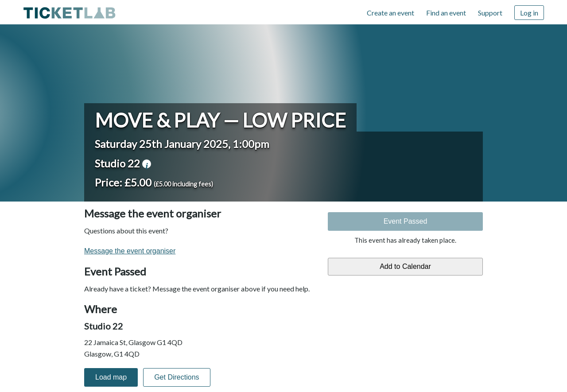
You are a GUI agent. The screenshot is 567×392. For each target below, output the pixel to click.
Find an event (446, 13)
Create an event (390, 13)
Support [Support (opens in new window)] (490, 13)
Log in (529, 13)
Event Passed (406, 221)
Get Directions (177, 377)
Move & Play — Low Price (220, 120)
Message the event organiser (130, 251)
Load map (111, 377)
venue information (147, 164)
